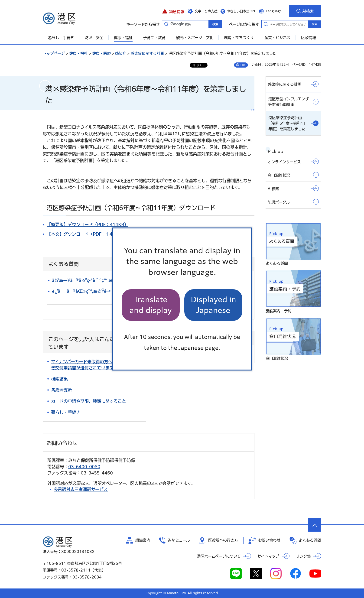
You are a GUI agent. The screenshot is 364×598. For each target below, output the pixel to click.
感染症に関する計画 (147, 53)
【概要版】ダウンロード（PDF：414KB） (88, 224)
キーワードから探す (166, 24)
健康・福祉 (78, 53)
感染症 (121, 53)
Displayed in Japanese (213, 305)
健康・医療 (101, 53)
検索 (315, 24)
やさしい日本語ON (241, 11)
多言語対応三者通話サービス (81, 489)
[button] (173, 11)
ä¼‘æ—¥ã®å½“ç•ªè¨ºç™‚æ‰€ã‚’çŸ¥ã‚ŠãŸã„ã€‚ (106, 280)
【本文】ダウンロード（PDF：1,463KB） (88, 234)
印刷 (243, 65)
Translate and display (151, 305)
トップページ (54, 53)
